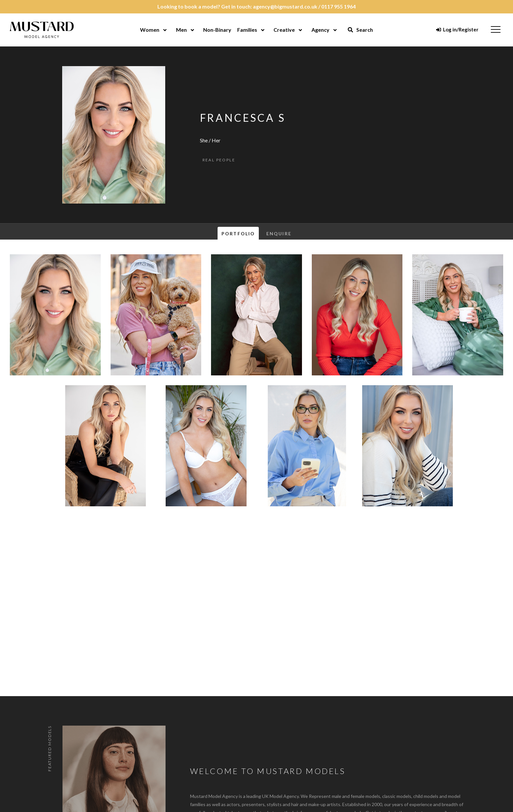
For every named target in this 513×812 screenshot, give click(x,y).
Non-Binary (217, 30)
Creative (284, 30)
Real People (219, 160)
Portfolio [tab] (238, 234)
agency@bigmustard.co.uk (285, 6)
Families (247, 30)
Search (360, 30)
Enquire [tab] (279, 234)
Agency (320, 30)
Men (181, 30)
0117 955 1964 (338, 6)
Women (150, 30)
